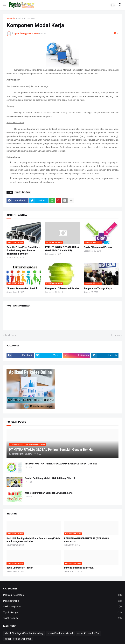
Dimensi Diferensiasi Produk (22, 288)
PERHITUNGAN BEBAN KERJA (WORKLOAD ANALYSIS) (62, 249)
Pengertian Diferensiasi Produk (62, 288)
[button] (4, 5)
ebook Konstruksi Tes (88, 633)
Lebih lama (114, 335)
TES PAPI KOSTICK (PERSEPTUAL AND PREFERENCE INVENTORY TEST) (62, 464)
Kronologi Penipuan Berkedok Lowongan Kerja (49, 493)
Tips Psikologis (62, 613)
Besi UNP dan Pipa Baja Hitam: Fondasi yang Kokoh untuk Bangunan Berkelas (24, 251)
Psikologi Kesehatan (62, 595)
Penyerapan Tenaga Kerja (98, 288)
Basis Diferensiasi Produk (98, 247)
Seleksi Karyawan (62, 607)
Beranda (11, 19)
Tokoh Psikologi (62, 618)
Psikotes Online (62, 601)
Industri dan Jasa (27, 19)
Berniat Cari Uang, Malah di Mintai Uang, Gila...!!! (50, 478)
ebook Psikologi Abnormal (18, 639)
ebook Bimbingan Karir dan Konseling (24, 633)
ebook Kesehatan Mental (60, 633)
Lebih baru (10, 335)
